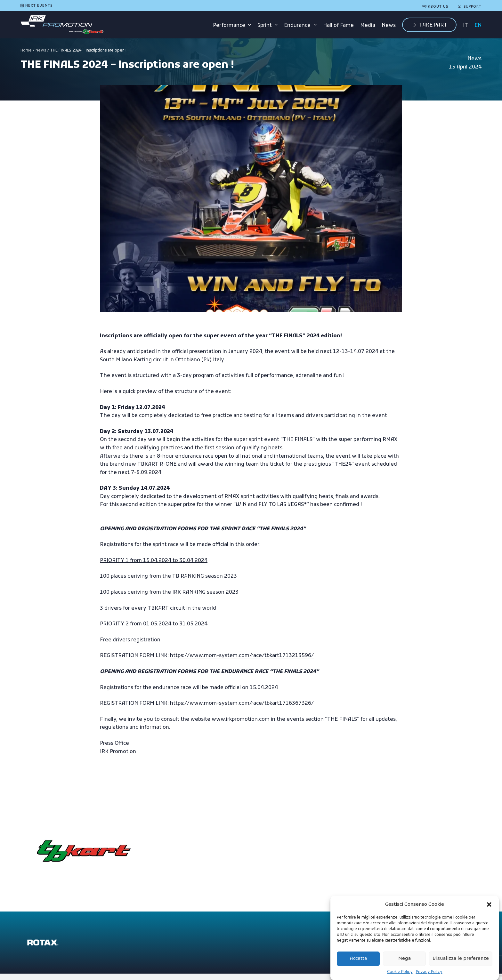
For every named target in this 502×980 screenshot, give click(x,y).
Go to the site (200, 831)
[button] (489, 904)
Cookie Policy (400, 972)
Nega (405, 959)
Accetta (358, 959)
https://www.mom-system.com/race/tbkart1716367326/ (242, 703)
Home (26, 51)
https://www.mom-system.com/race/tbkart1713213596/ (242, 656)
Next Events (39, 6)
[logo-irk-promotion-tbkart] (62, 25)
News (41, 51)
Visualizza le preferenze (461, 959)
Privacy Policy (429, 972)
